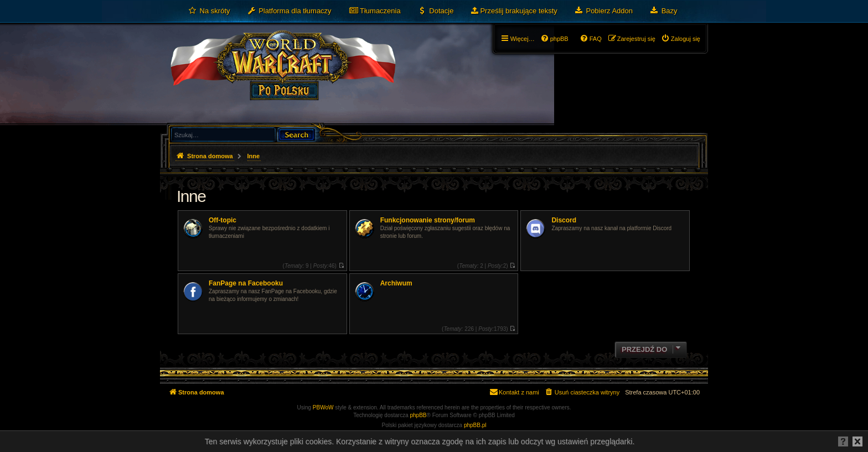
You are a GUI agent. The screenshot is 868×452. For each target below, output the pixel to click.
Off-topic (223, 220)
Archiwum (396, 283)
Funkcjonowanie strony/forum (428, 220)
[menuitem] (209, 11)
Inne (191, 196)
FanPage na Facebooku (246, 283)
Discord (564, 220)
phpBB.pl (475, 425)
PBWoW (323, 407)
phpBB (418, 415)
